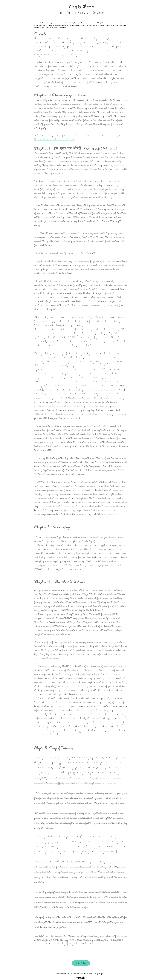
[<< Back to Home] (81, 963)
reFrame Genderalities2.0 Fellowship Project (88, 974)
